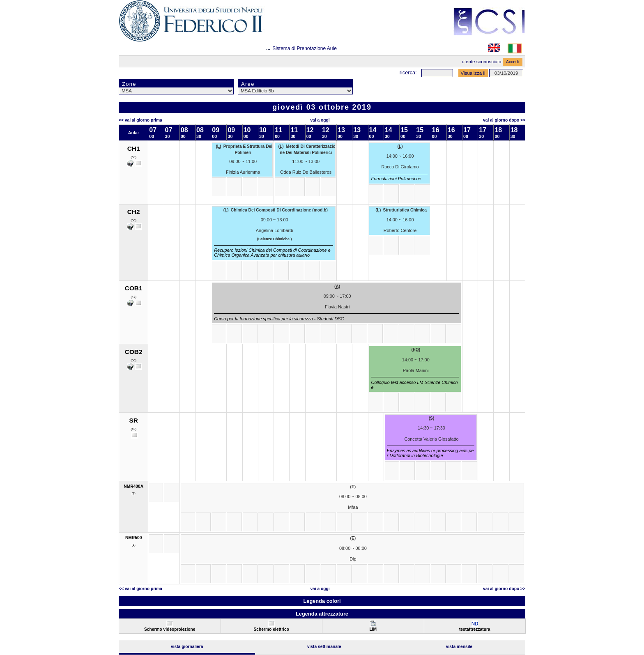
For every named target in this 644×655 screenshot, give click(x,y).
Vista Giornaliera (187, 647)
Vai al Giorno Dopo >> (504, 120)
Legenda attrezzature (322, 614)
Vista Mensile (459, 647)
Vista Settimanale (324, 647)
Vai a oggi (320, 120)
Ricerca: (408, 72)
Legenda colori (322, 601)
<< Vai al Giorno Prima (140, 120)
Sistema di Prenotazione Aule (305, 48)
